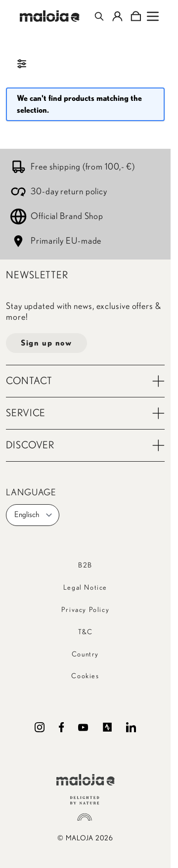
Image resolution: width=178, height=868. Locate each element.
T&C (86, 632)
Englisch (34, 515)
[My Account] (117, 16)
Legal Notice (85, 588)
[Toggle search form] (99, 16)
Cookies (85, 676)
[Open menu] (153, 16)
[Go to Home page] (50, 16)
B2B (85, 565)
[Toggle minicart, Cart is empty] (136, 16)
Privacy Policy (85, 610)
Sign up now (46, 343)
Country (85, 654)
